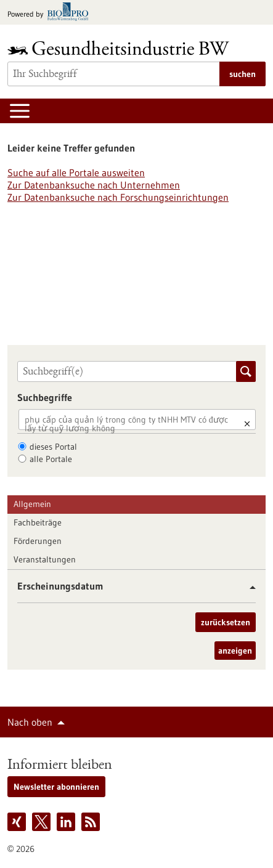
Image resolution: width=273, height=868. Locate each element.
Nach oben (30, 722)
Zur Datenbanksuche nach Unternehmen (94, 185)
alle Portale (51, 459)
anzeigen (235, 651)
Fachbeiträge (38, 522)
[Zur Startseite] (121, 48)
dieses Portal (53, 447)
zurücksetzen (226, 622)
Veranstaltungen (45, 559)
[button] (248, 587)
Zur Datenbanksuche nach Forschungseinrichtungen (118, 197)
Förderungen (38, 541)
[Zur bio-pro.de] (51, 13)
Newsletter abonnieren (56, 787)
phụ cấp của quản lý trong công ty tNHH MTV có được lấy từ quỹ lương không (126, 424)
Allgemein (32, 504)
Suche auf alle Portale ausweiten (76, 172)
